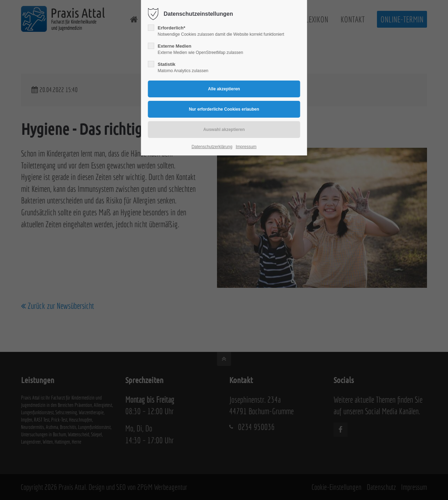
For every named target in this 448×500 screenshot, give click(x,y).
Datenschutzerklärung (212, 147)
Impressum (246, 147)
